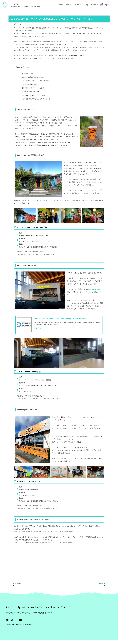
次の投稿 (101, 587)
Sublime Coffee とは (29, 77)
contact (94, 6)
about (68, 6)
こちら (28, 129)
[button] (114, 6)
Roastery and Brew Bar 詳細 (35, 99)
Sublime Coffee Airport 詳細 (34, 91)
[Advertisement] (59, 565)
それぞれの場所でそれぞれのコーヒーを (36, 102)
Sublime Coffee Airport (30, 88)
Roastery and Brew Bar (31, 95)
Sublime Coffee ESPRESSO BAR (33, 80)
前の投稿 (17, 587)
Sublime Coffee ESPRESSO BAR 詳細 (37, 84)
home (61, 6)
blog (86, 6)
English (107, 6)
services (77, 6)
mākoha (21, 5)
